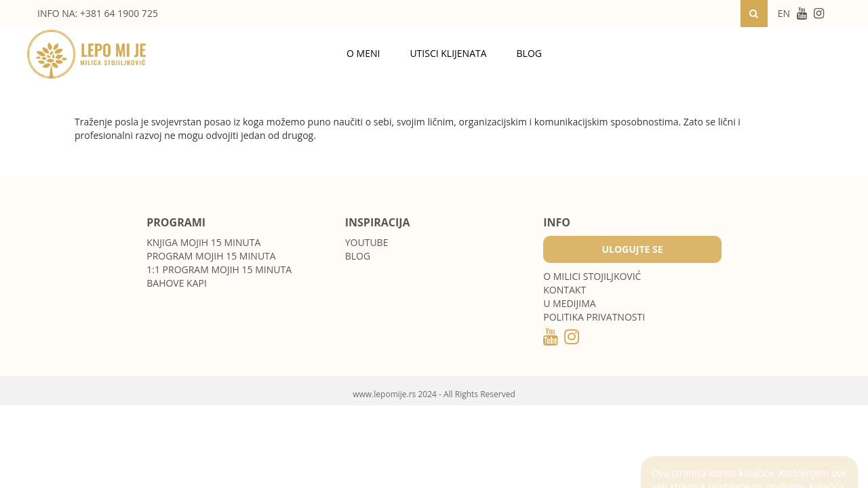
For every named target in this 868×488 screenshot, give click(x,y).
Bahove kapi (177, 283)
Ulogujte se (632, 249)
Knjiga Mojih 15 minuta (203, 242)
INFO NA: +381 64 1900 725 (98, 13)
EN (784, 13)
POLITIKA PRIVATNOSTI (594, 317)
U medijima (569, 303)
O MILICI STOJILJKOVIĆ (592, 276)
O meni (363, 53)
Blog (529, 53)
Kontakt (565, 290)
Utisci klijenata (448, 53)
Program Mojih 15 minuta (211, 256)
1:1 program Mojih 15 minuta (219, 269)
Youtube (367, 242)
